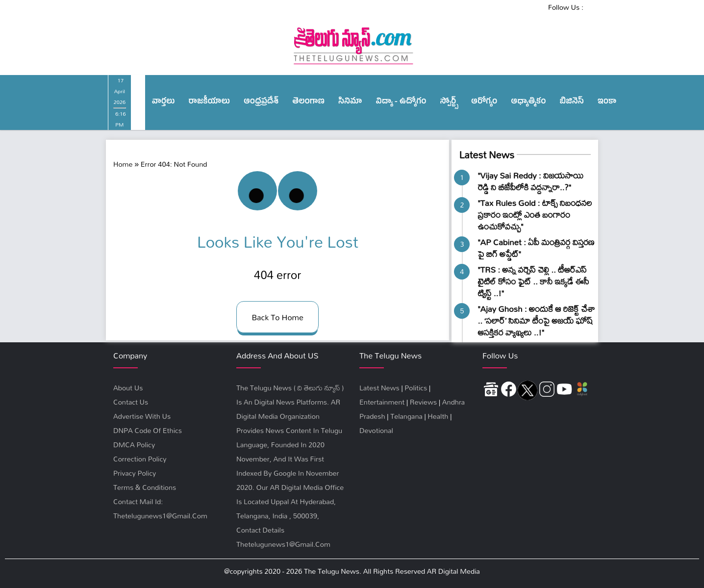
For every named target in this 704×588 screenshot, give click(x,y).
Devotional (376, 430)
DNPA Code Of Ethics (148, 430)
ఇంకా (607, 102)
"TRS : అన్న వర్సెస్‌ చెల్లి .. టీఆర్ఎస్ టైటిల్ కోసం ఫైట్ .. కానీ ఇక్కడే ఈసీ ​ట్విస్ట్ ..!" (534, 281)
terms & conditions (145, 487)
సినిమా (350, 102)
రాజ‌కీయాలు (209, 102)
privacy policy (135, 473)
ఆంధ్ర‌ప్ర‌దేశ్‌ (261, 102)
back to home (277, 317)
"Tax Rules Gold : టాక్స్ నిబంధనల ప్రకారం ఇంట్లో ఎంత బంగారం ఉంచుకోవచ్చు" (535, 215)
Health (438, 416)
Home (123, 164)
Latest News (486, 155)
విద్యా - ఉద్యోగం (401, 102)
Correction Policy (140, 459)
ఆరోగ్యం (484, 102)
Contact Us (131, 402)
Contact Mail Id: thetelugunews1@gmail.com (160, 509)
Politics (416, 388)
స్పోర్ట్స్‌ (449, 102)
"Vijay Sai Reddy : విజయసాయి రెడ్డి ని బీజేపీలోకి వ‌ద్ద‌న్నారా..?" (530, 181)
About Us (128, 388)
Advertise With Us (142, 416)
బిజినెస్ (572, 102)
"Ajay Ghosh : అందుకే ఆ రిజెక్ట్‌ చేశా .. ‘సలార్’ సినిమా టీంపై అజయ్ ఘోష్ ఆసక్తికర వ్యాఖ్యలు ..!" (536, 320)
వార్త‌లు (163, 102)
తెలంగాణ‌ (308, 102)
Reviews (423, 402)
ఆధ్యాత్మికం (528, 102)
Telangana (406, 416)
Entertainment (382, 402)
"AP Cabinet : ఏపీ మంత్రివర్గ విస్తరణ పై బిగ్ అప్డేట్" (536, 248)
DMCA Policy (134, 445)
